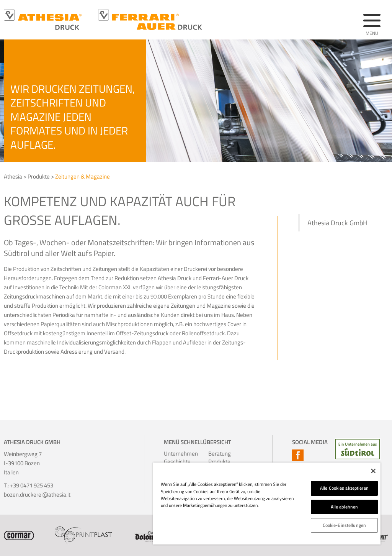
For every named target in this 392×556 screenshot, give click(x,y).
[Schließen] (373, 471)
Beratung (217, 453)
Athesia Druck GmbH (337, 223)
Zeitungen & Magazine (82, 176)
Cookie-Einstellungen (344, 525)
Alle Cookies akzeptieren (344, 488)
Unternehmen (173, 453)
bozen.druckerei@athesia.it (37, 494)
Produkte (39, 176)
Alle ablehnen (345, 507)
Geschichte (173, 462)
